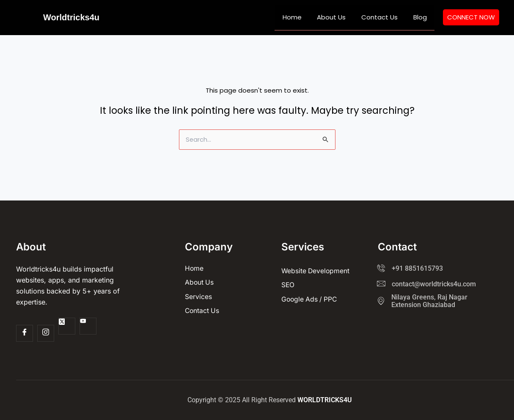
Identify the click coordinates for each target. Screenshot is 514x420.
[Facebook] (25, 333)
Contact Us (384, 17)
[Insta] (46, 333)
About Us (338, 17)
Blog (421, 17)
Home (302, 17)
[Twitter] (67, 326)
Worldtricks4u (71, 17)
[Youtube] (88, 326)
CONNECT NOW (471, 17)
